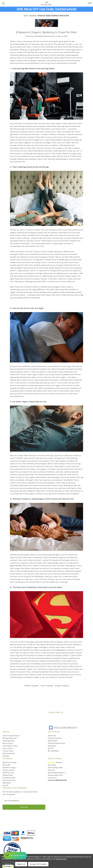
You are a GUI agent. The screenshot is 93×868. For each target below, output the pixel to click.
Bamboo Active (8, 770)
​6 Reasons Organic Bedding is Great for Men (47, 32)
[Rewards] (16, 855)
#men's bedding (47, 686)
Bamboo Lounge (9, 768)
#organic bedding (62, 686)
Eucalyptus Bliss (9, 778)
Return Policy (8, 743)
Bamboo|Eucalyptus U (57, 773)
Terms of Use (8, 748)
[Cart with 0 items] (90, 3)
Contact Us (52, 778)
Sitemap (6, 756)
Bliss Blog (52, 765)
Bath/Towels (53, 741)
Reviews (55, 762)
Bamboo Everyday (10, 762)
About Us (51, 770)
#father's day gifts (32, 686)
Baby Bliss (52, 746)
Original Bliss (8, 775)
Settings (8, 864)
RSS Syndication (9, 753)
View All (5, 785)
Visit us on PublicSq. (62, 727)
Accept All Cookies (38, 864)
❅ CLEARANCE (53, 751)
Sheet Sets (52, 736)
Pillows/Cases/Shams (57, 743)
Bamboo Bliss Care (55, 775)
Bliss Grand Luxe (9, 780)
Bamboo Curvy (8, 773)
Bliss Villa (6, 765)
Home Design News (55, 768)
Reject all (21, 864)
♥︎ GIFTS (51, 748)
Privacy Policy (8, 751)
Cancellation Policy (10, 746)
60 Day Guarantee (10, 738)
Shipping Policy (9, 741)
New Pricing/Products (11, 736)
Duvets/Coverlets (55, 738)
